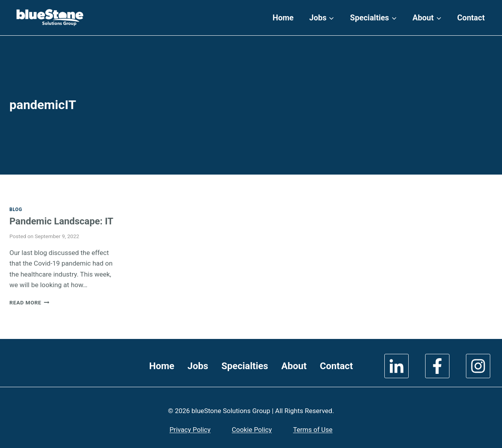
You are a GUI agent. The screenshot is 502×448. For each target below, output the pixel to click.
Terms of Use (313, 430)
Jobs (198, 366)
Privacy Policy (190, 430)
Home (283, 18)
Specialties (245, 366)
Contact (471, 18)
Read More (29, 302)
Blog (16, 209)
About (294, 366)
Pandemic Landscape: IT (61, 221)
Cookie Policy (252, 430)
